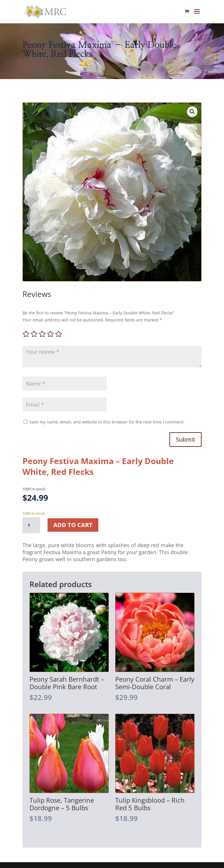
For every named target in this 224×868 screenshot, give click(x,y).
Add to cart (73, 525)
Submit (185, 439)
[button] (192, 112)
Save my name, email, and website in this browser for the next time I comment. (107, 422)
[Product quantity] (31, 525)
